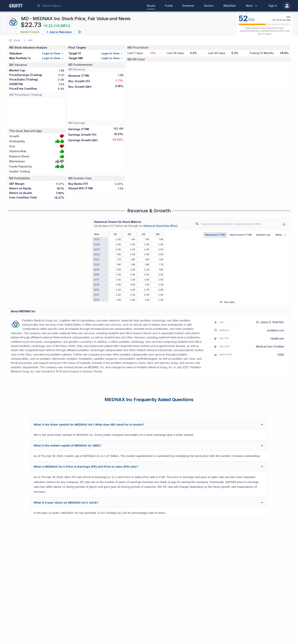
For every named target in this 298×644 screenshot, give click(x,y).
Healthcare (277, 338)
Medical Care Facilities (270, 346)
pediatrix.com (276, 330)
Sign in (273, 6)
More (252, 6)
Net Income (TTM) (241, 235)
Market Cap (263, 235)
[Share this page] (80, 32)
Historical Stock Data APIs (161, 226)
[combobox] (71, 6)
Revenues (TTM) (215, 235)
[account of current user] (287, 6)
